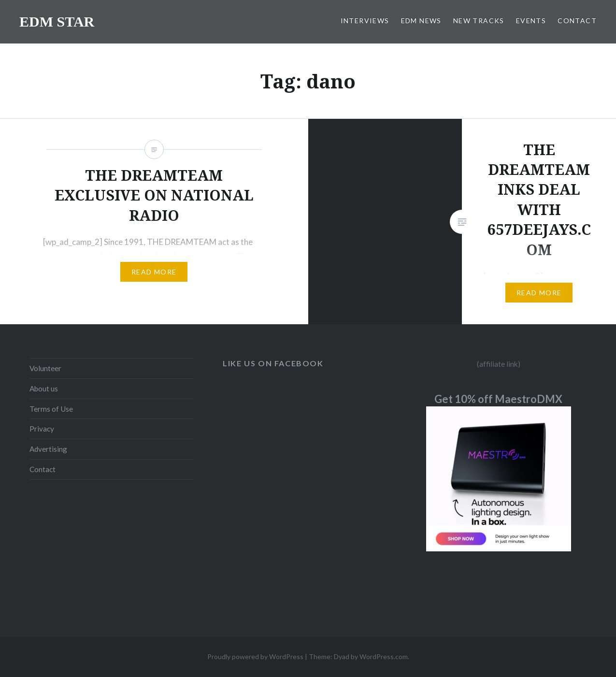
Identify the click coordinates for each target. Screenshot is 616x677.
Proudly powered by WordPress (255, 656)
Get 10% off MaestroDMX (498, 399)
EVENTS (531, 21)
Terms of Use (51, 409)
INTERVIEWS (365, 21)
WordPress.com (384, 656)
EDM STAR (57, 22)
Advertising (48, 449)
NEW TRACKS (479, 21)
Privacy (42, 429)
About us (44, 389)
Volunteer (45, 368)
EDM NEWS (421, 21)
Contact (43, 469)
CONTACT (577, 21)
